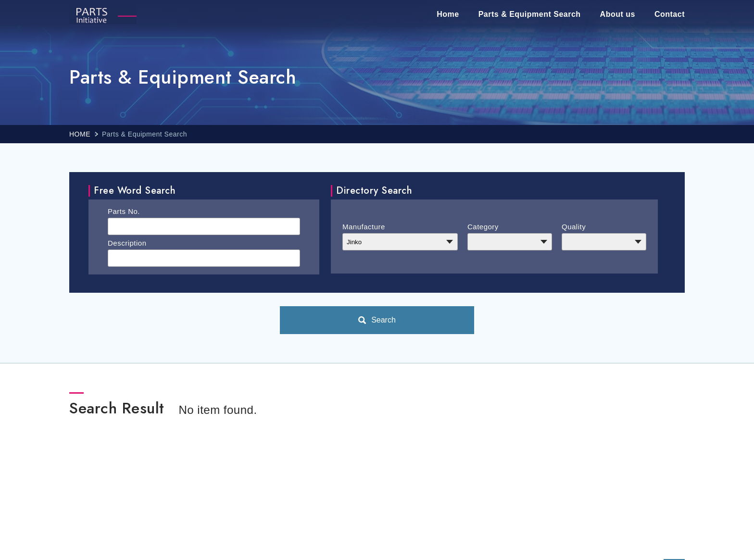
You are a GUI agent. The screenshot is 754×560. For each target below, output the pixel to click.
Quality (574, 227)
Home (448, 14)
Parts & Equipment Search (530, 14)
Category (483, 227)
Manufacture (364, 227)
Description (127, 243)
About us (618, 14)
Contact (670, 14)
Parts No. (124, 211)
